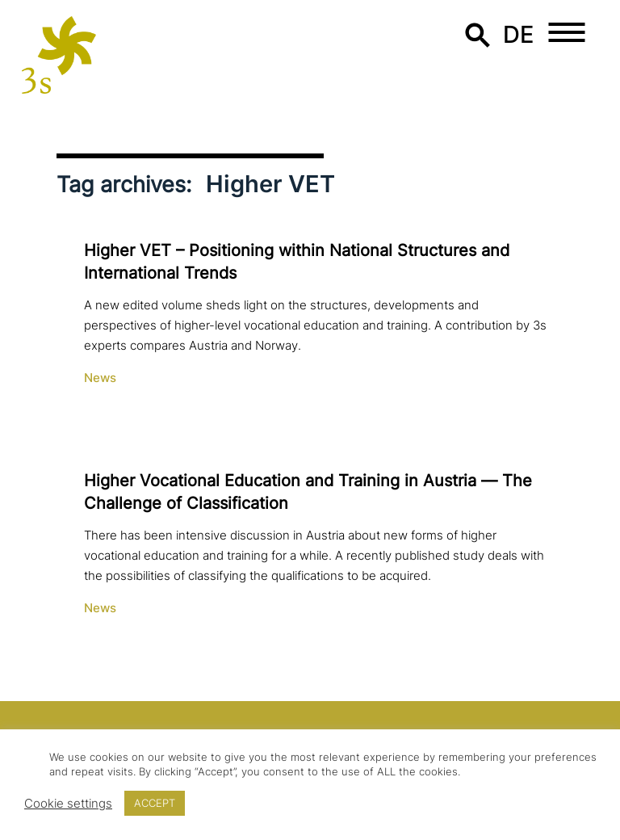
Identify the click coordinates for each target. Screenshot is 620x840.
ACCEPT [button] (155, 803)
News (100, 378)
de (519, 34)
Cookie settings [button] (68, 804)
